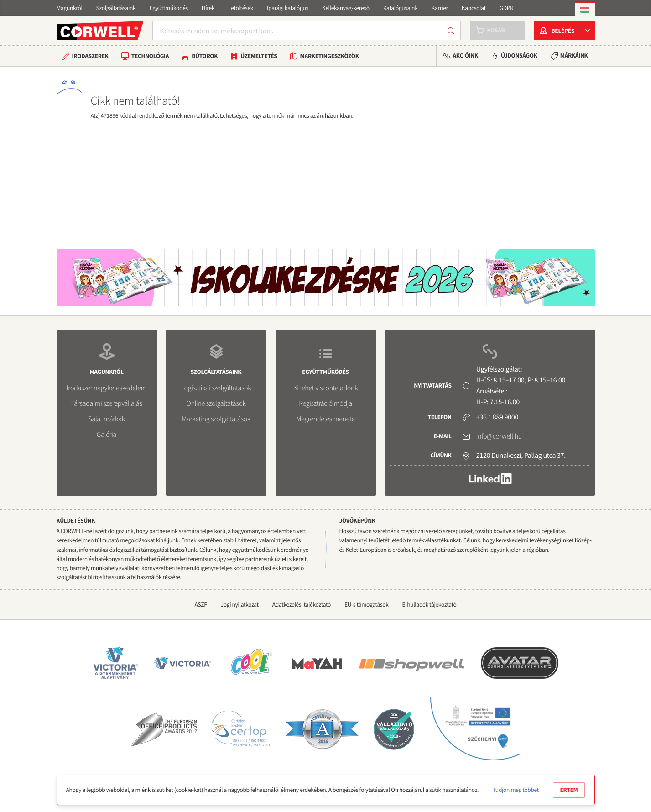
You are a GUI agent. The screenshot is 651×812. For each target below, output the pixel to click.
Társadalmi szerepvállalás (106, 403)
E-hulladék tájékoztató (430, 605)
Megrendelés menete (325, 419)
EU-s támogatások (367, 605)
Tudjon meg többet (516, 790)
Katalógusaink (401, 8)
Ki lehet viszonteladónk (326, 388)
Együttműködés (168, 8)
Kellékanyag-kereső (346, 8)
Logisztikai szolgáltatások (216, 388)
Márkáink (574, 55)
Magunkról (70, 8)
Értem (569, 790)
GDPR (507, 8)
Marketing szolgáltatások (216, 419)
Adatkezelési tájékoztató (302, 605)
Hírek (208, 8)
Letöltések (241, 8)
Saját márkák (106, 419)
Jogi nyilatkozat (240, 605)
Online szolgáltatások (216, 403)
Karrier (440, 8)
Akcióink (465, 55)
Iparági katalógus (288, 8)
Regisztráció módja (325, 403)
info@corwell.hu (499, 436)
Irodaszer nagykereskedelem (107, 388)
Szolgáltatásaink (116, 8)
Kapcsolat (474, 8)
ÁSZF (201, 605)
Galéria (107, 435)
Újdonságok (519, 55)
